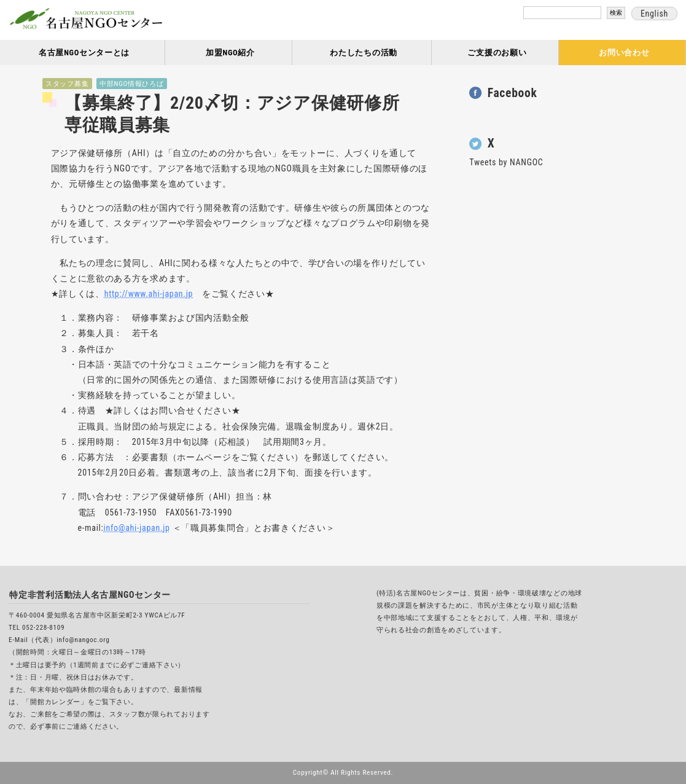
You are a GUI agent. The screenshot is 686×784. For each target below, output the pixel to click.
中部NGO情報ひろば (131, 84)
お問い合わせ (624, 53)
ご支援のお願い (497, 53)
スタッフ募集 (67, 84)
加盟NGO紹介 (230, 53)
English (654, 14)
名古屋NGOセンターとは (84, 53)
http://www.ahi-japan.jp (149, 294)
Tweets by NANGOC (506, 162)
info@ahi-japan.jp (136, 528)
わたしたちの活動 (364, 53)
